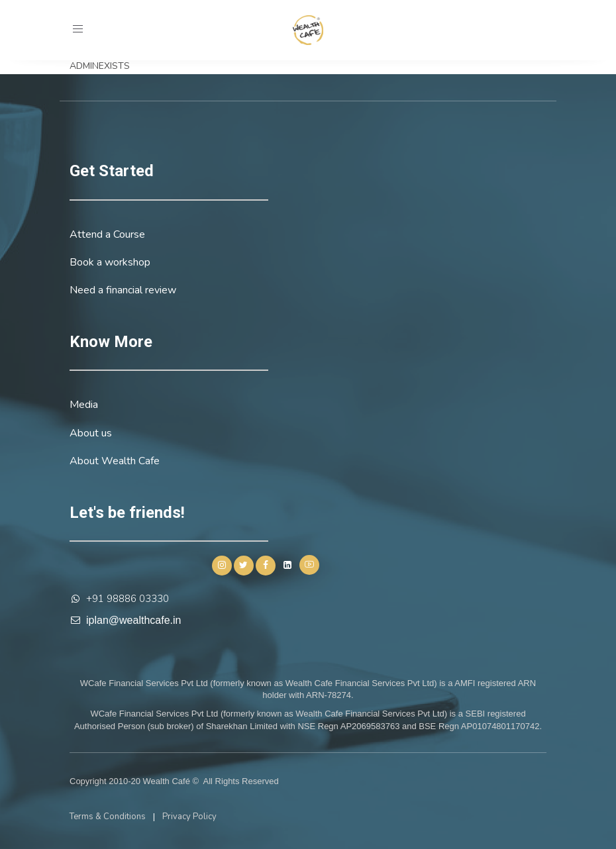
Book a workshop (110, 262)
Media (84, 405)
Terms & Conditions (108, 817)
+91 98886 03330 (128, 599)
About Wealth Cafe (115, 461)
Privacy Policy (189, 817)
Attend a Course (107, 234)
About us (91, 433)
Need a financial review (123, 290)
